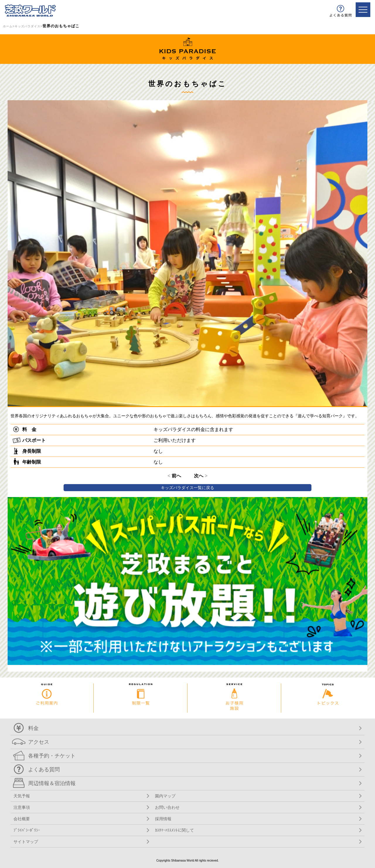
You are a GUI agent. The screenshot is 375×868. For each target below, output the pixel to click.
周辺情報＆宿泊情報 (52, 783)
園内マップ (165, 796)
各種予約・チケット (52, 756)
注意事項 (22, 807)
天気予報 (22, 796)
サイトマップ (26, 842)
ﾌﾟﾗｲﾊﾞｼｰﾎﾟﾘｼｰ (27, 830)
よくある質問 (44, 770)
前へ (174, 476)
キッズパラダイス (28, 26)
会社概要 (22, 819)
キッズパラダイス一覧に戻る (187, 488)
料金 (33, 728)
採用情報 (163, 819)
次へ (201, 476)
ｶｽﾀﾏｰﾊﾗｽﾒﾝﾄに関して (174, 830)
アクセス (39, 742)
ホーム (8, 26)
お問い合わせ (167, 807)
